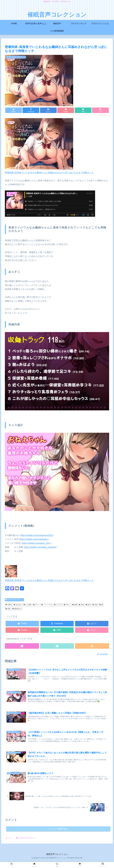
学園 (75, 605)
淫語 (95, 605)
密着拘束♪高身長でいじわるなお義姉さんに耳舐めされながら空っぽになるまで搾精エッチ (49, 173)
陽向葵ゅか (17, 609)
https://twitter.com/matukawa (34, 539)
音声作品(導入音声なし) (14, 600)
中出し (67, 605)
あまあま (18, 605)
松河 (88, 605)
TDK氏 (9, 605)
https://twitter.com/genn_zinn (36, 543)
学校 (81, 605)
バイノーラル (47, 605)
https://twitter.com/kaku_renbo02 (40, 547)
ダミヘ (36, 605)
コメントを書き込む (58, 835)
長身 (8, 609)
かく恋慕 (27, 605)
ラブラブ (58, 605)
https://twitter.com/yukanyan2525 (37, 535)
